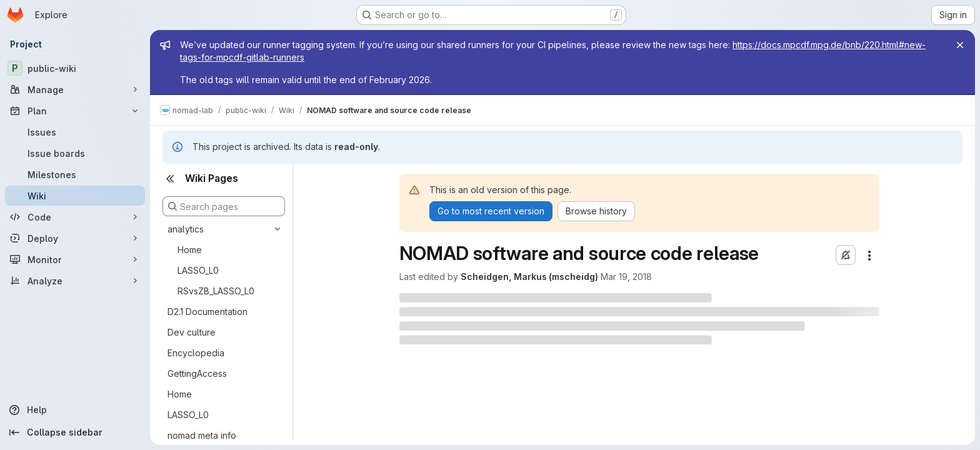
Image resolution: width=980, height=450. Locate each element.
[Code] (75, 217)
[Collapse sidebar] (75, 432)
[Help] (75, 410)
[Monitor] (75, 259)
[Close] (960, 45)
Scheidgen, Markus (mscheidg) (529, 277)
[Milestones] (75, 174)
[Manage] (75, 89)
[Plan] (75, 111)
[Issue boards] (75, 153)
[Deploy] (75, 238)
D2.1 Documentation (207, 312)
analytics (186, 229)
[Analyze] (75, 281)
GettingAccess (197, 373)
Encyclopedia (196, 353)
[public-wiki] (75, 68)
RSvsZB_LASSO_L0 (216, 291)
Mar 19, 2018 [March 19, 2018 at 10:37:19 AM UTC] (626, 277)
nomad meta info (202, 435)
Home (190, 250)
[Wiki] (75, 196)
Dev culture (192, 332)
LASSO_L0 (198, 270)
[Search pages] (224, 206)
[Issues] (75, 132)
